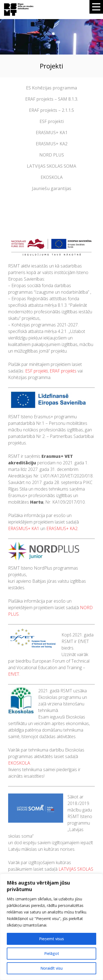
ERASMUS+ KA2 (52, 144)
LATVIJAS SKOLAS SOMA (51, 166)
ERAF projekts (63, 371)
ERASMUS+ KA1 (52, 133)
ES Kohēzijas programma (51, 88)
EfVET (14, 674)
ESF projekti (52, 121)
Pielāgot (52, 953)
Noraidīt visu (51, 968)
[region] (51, 927)
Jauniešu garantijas (52, 188)
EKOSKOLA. (20, 763)
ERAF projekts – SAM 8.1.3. (52, 99)
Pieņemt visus (51, 939)
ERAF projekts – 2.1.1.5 (51, 110)
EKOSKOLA (52, 177)
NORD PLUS (52, 155)
